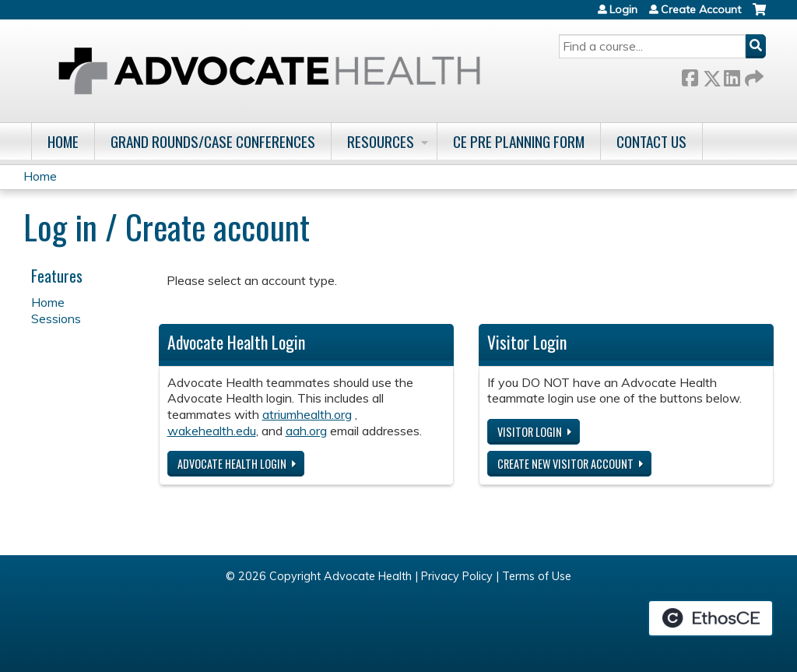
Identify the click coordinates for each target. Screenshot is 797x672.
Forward (753, 75)
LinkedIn (732, 75)
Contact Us (651, 141)
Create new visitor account (565, 464)
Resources (381, 141)
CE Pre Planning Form (519, 141)
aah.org (306, 431)
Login (623, 9)
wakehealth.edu (212, 431)
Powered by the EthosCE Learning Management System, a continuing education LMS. (711, 618)
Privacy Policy (457, 576)
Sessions (56, 318)
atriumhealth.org (307, 414)
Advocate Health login (232, 464)
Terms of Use (537, 576)
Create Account (701, 9)
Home (63, 141)
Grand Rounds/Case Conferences (213, 141)
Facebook (690, 75)
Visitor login (530, 432)
